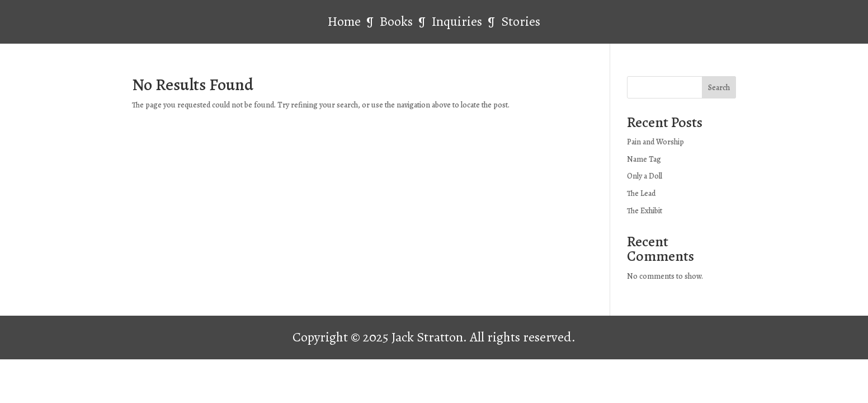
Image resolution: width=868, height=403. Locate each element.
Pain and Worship (655, 142)
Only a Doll (645, 176)
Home (344, 21)
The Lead (641, 193)
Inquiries (458, 21)
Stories (521, 21)
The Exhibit (645, 211)
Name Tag (644, 159)
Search (719, 88)
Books (398, 21)
